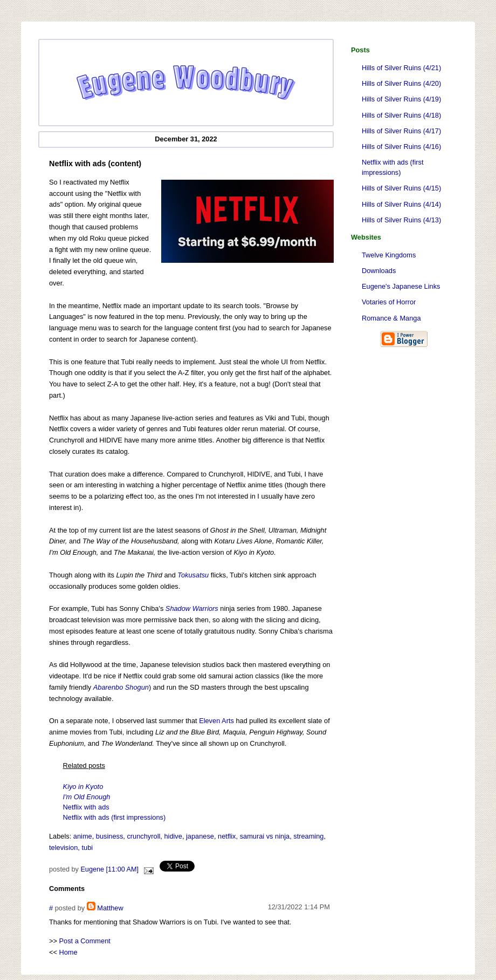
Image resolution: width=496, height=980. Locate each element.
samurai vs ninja (265, 836)
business (110, 836)
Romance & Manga (391, 318)
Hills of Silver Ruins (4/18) (401, 115)
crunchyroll (143, 836)
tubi (87, 848)
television (63, 848)
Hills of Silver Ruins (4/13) (401, 220)
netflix (227, 836)
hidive (173, 836)
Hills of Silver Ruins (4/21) (401, 68)
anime (83, 836)
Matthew (110, 908)
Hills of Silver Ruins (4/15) (401, 188)
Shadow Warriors (192, 608)
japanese (200, 836)
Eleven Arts (216, 721)
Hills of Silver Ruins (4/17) (401, 131)
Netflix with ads (86, 807)
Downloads (379, 271)
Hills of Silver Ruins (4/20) (401, 83)
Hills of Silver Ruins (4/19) (401, 99)
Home (68, 952)
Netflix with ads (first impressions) (393, 167)
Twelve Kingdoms (389, 255)
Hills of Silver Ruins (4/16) (401, 147)
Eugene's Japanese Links (401, 286)
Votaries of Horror (389, 302)
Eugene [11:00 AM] (109, 869)
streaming (308, 836)
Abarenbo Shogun (121, 687)
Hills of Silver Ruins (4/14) (401, 204)
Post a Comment (85, 941)
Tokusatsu (193, 575)
